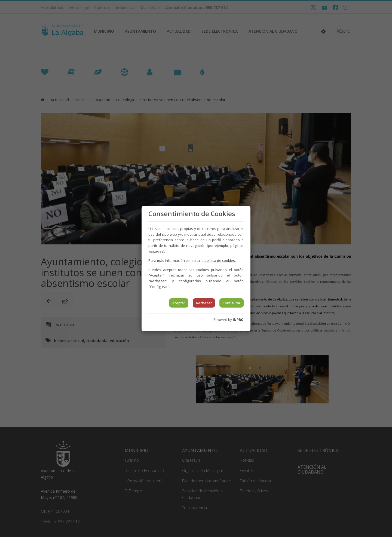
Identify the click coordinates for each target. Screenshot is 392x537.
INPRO (238, 320)
